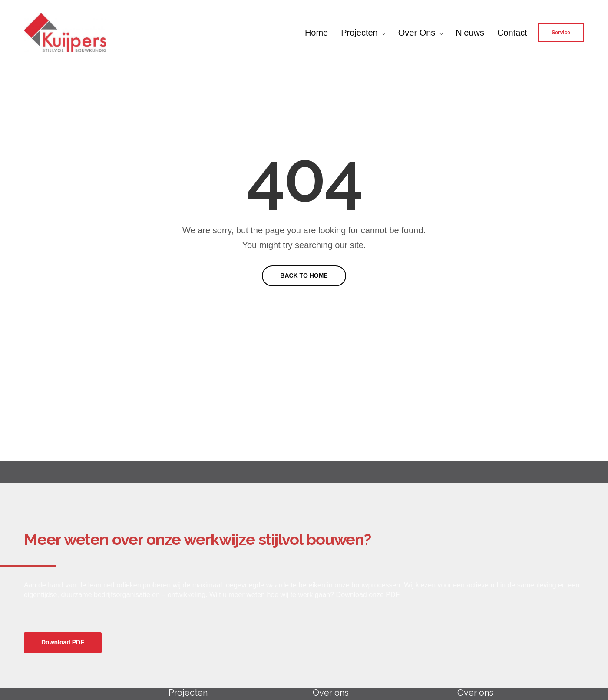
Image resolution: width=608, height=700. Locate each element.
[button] (63, 643)
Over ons (417, 33)
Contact (512, 33)
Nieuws (470, 33)
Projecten (359, 33)
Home (316, 33)
